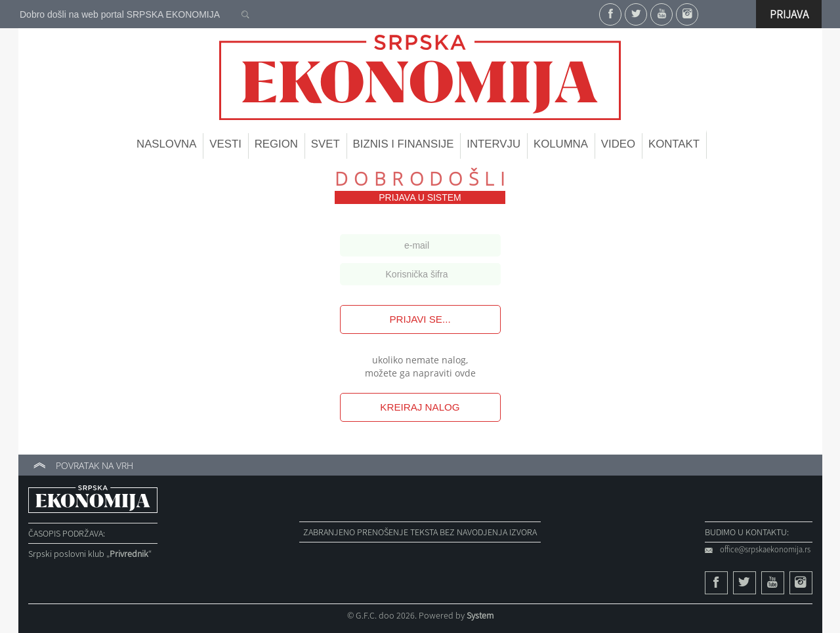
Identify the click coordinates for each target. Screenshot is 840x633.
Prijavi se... (420, 319)
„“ (129, 554)
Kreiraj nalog (420, 407)
